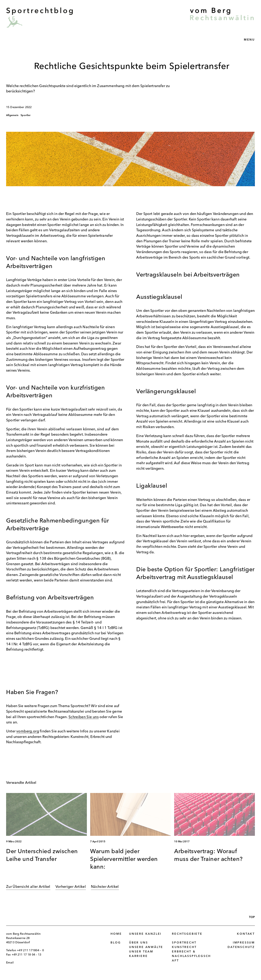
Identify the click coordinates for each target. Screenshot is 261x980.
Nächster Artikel (105, 887)
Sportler (26, 115)
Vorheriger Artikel (71, 887)
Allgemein (12, 115)
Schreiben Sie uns (84, 717)
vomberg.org (28, 731)
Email (10, 963)
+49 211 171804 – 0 (30, 950)
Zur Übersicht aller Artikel (28, 887)
